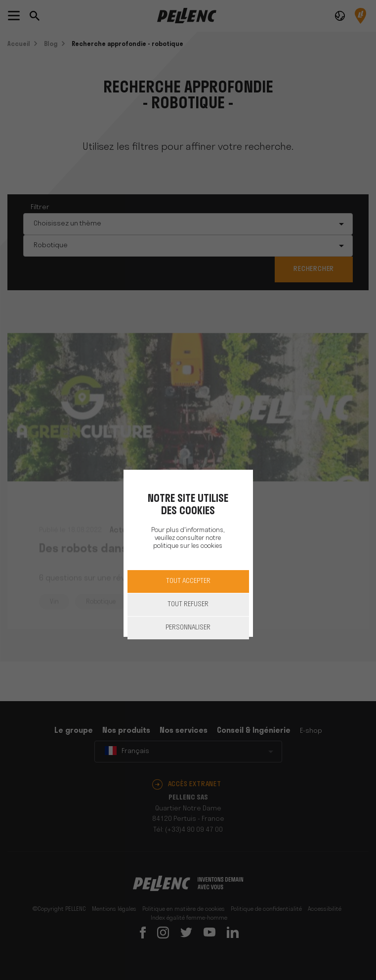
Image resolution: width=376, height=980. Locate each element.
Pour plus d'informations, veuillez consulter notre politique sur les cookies (188, 538)
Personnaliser (188, 628)
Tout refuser (188, 604)
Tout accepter (188, 581)
